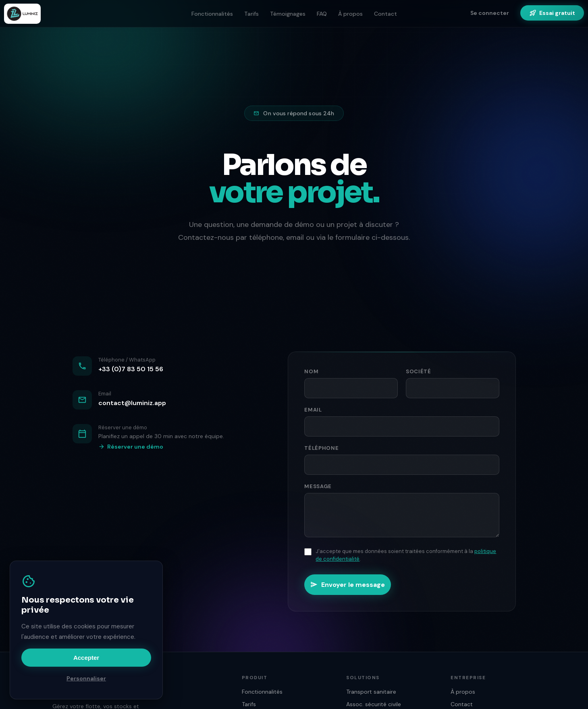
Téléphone (321, 448)
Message (318, 486)
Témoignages (288, 14)
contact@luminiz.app (132, 403)
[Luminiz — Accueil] (22, 14)
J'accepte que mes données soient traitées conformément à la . (406, 555)
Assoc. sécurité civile (374, 704)
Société (419, 371)
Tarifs (251, 14)
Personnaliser (86, 678)
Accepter (86, 658)
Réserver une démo (131, 447)
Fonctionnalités (212, 14)
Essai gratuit (552, 13)
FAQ (322, 14)
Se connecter (490, 13)
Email (313, 410)
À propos (350, 14)
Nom (311, 371)
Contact (385, 14)
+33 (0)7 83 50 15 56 (131, 369)
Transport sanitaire (371, 692)
